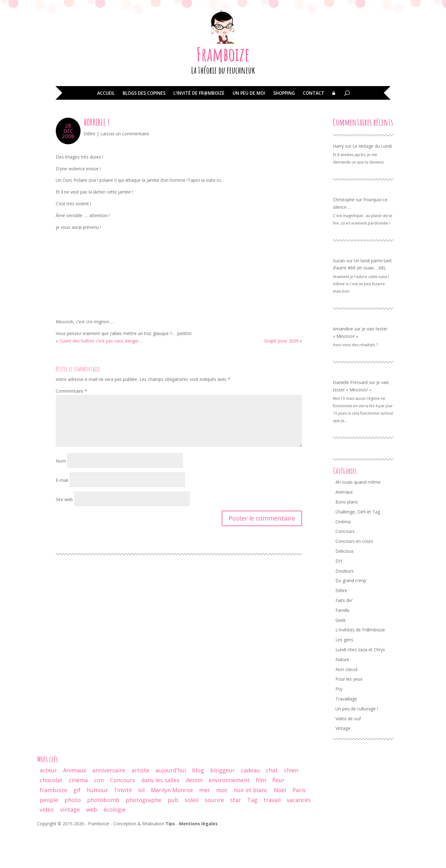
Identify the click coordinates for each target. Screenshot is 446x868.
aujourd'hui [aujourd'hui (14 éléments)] (171, 806)
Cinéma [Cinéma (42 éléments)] (343, 558)
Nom (61, 497)
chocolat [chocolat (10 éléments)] (51, 816)
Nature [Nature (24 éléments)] (342, 695)
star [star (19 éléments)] (236, 836)
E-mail (62, 516)
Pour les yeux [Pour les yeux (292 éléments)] (349, 715)
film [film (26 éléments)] (261, 816)
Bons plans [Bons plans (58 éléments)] (347, 538)
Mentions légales (198, 859)
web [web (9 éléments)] (92, 845)
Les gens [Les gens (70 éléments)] (344, 676)
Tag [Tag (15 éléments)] (252, 836)
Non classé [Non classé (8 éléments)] (347, 705)
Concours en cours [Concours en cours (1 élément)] (354, 577)
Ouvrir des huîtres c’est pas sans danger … (101, 377)
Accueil (106, 129)
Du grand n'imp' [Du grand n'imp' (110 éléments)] (351, 616)
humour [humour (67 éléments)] (97, 826)
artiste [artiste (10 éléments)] (140, 806)
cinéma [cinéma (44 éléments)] (78, 816)
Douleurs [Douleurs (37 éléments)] (345, 607)
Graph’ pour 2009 (281, 377)
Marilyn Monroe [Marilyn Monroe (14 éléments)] (172, 826)
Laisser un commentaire (125, 170)
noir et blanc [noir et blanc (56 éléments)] (251, 826)
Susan (339, 297)
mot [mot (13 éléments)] (222, 826)
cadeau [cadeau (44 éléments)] (250, 806)
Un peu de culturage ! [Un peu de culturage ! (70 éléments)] (357, 745)
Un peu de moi (249, 129)
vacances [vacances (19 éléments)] (299, 836)
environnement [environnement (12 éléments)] (229, 816)
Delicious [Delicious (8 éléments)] (345, 587)
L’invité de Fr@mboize (199, 129)
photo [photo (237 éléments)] (73, 836)
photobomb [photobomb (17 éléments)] (103, 836)
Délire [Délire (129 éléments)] (341, 626)
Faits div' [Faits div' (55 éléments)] (344, 636)
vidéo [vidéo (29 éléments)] (47, 845)
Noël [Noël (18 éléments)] (280, 826)
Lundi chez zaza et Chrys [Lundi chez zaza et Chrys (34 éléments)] (360, 685)
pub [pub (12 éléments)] (173, 836)
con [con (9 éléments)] (99, 816)
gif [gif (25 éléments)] (77, 826)
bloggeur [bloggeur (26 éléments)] (223, 806)
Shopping (284, 129)
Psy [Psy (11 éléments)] (339, 725)
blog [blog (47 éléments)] (198, 806)
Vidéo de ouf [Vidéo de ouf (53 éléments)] (348, 755)
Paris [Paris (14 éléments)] (299, 826)
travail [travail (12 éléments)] (272, 836)
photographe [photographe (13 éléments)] (144, 836)
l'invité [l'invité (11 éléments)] (123, 826)
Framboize (223, 90)
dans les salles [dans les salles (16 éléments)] (160, 816)
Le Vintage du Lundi (372, 182)
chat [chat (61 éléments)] (272, 806)
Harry (338, 182)
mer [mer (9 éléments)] (205, 826)
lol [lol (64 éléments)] (141, 826)
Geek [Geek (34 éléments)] (341, 656)
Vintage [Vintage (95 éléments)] (343, 764)
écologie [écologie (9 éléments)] (115, 845)
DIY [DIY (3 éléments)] (339, 597)
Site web (64, 535)
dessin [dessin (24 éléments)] (194, 816)
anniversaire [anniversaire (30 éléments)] (109, 806)
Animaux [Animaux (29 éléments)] (75, 806)
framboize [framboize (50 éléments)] (53, 826)
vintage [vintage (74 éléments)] (70, 845)
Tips (170, 859)
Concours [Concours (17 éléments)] (122, 816)
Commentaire (71, 427)
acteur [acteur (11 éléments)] (48, 806)
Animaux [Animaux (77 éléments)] (344, 528)
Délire (90, 170)
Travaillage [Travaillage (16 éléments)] (346, 735)
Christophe (344, 236)
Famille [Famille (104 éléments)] (343, 646)
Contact (314, 129)
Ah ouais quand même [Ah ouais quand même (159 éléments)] (358, 518)
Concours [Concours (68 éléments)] (345, 567)
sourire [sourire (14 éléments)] (214, 836)
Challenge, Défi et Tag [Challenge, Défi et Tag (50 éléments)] (358, 548)
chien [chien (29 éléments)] (291, 806)
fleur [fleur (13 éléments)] (278, 816)
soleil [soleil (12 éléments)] (192, 836)
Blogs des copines (144, 129)
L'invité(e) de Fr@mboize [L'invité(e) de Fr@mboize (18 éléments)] (360, 666)
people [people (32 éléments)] (49, 836)
